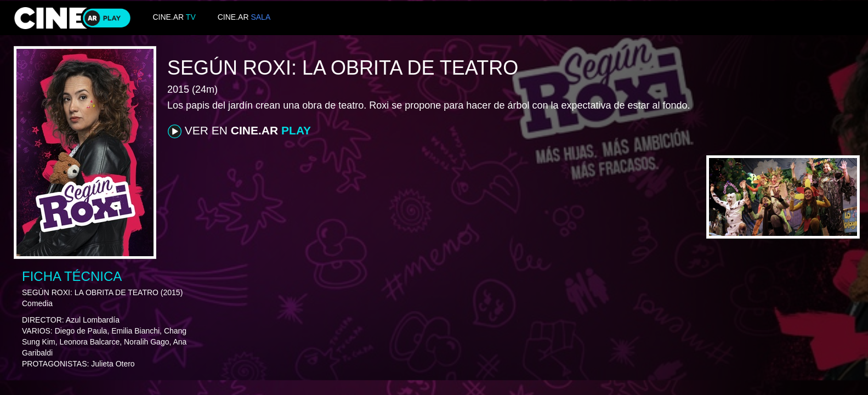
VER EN (239, 131)
